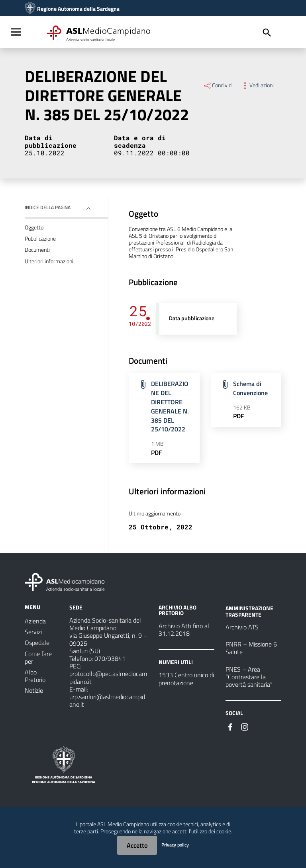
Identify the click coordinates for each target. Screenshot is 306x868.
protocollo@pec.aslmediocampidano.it (108, 677)
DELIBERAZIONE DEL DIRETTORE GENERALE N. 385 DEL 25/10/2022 (170, 406)
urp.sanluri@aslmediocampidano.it (107, 700)
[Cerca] (267, 33)
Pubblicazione (40, 239)
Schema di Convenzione (250, 388)
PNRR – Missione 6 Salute (251, 648)
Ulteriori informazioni (49, 261)
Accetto (137, 845)
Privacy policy (175, 845)
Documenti (37, 250)
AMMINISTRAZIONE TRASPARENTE (249, 611)
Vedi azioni (257, 85)
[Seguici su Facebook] (230, 726)
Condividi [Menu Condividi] (218, 85)
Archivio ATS (242, 627)
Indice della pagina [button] (48, 207)
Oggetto (34, 227)
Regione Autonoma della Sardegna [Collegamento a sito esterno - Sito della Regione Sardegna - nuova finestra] (78, 9)
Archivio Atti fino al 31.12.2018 (184, 630)
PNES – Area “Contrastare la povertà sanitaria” (249, 677)
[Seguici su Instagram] (245, 726)
